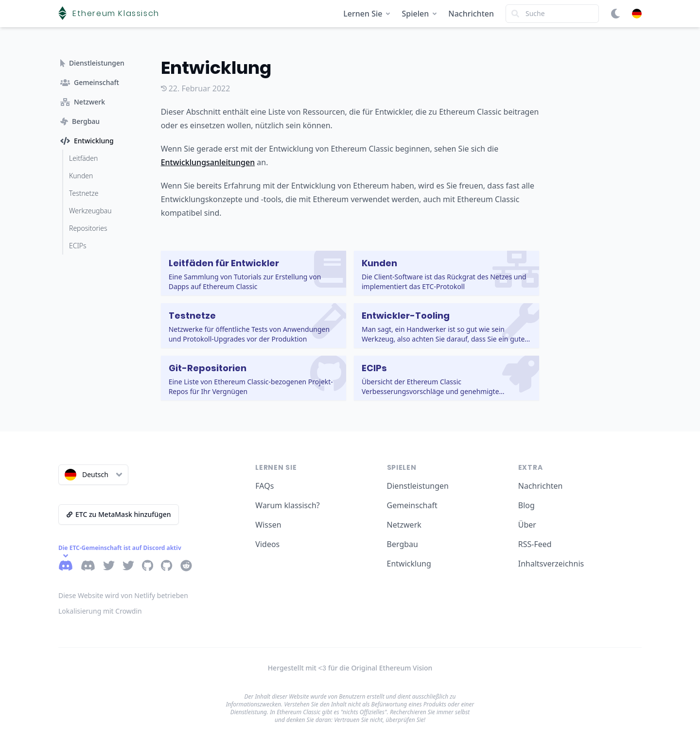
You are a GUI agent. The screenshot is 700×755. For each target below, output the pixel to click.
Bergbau (402, 544)
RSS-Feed (535, 544)
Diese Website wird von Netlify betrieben (123, 595)
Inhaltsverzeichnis (551, 564)
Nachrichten (471, 14)
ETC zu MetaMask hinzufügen (119, 514)
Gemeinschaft (412, 505)
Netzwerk (404, 525)
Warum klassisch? (287, 505)
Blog (526, 505)
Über (527, 525)
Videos (267, 544)
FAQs (264, 486)
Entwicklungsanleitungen (208, 162)
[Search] (552, 14)
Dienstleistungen (418, 486)
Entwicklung (409, 564)
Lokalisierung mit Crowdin (100, 611)
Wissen (268, 525)
